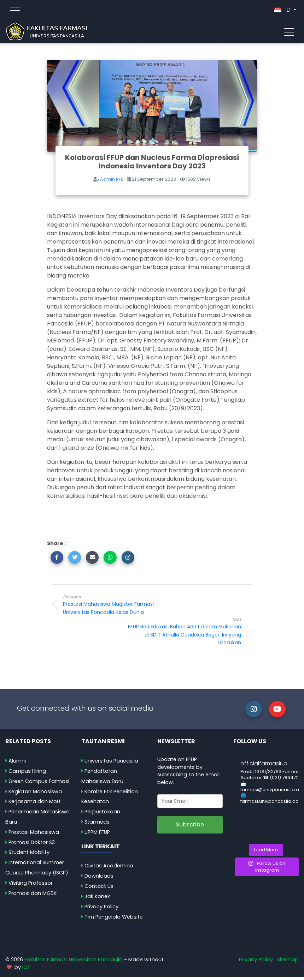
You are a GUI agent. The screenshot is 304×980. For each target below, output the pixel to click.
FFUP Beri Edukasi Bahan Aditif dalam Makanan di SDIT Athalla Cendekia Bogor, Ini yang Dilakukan (185, 634)
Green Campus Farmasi (39, 784)
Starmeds (97, 825)
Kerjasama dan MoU (34, 804)
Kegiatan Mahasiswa (35, 794)
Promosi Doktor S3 (32, 845)
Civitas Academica (109, 868)
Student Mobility (29, 855)
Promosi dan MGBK (33, 896)
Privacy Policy (101, 909)
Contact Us (99, 889)
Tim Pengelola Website (114, 920)
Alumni (17, 764)
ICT (26, 970)
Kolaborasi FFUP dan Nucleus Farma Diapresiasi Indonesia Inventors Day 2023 (152, 165)
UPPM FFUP (97, 835)
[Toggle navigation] (289, 33)
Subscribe (190, 827)
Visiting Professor (31, 886)
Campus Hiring (27, 774)
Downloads (99, 879)
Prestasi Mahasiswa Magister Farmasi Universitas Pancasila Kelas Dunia (119, 607)
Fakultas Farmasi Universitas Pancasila (74, 962)
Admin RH (111, 182)
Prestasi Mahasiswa (34, 835)
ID (283, 11)
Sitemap (288, 962)
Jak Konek (97, 899)
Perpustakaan (102, 814)
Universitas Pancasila (111, 764)
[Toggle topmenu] (15, 11)
